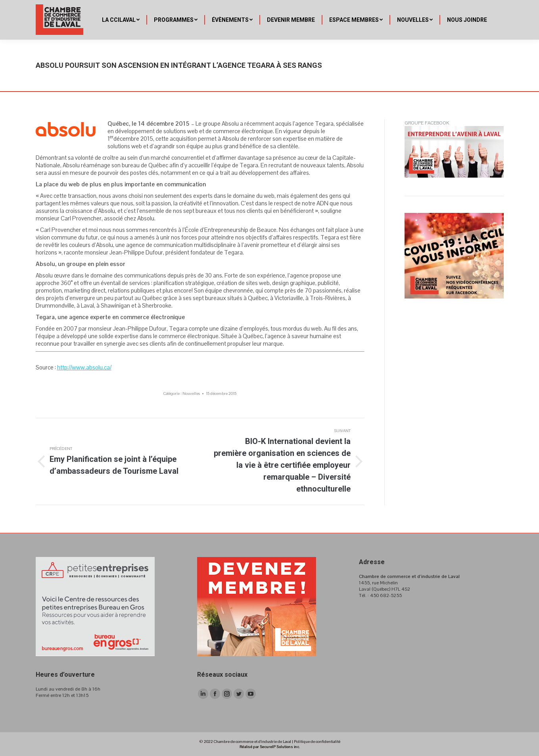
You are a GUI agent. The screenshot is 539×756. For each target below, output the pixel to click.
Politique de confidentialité (317, 742)
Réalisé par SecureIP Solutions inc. (270, 747)
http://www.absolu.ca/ (84, 367)
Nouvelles (191, 393)
